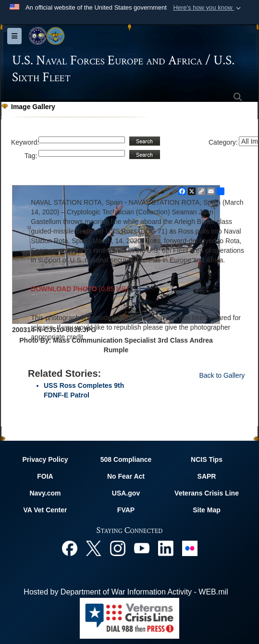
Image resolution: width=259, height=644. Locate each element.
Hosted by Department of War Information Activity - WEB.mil (126, 592)
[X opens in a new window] (94, 548)
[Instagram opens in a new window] (118, 548)
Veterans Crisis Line (207, 493)
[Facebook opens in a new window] (70, 548)
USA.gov (126, 493)
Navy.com (45, 493)
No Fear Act (126, 476)
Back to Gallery (222, 375)
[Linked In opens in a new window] (166, 548)
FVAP (126, 510)
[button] (208, 8)
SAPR (207, 476)
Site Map (207, 510)
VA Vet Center (45, 510)
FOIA (45, 476)
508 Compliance (126, 459)
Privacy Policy (45, 459)
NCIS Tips (207, 459)
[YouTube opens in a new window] (142, 548)
